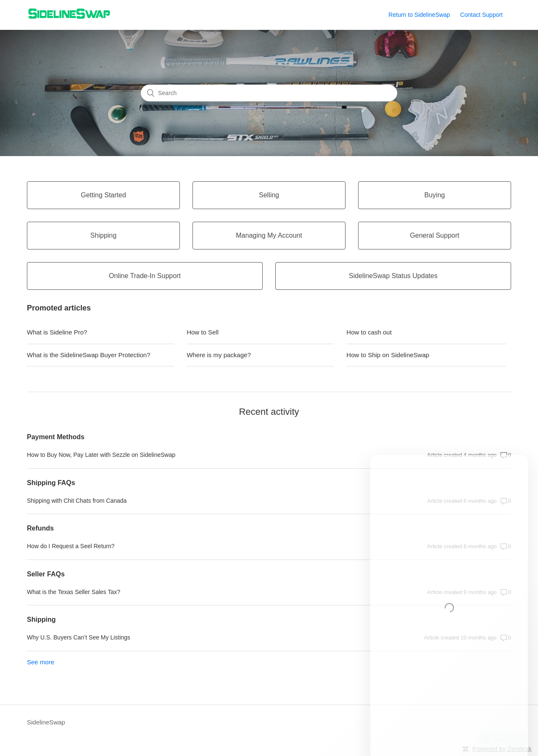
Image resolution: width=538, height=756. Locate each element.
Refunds (40, 528)
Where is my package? (219, 355)
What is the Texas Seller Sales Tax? (74, 592)
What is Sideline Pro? (57, 332)
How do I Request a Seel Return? (71, 546)
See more (41, 662)
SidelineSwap (46, 722)
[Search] (269, 93)
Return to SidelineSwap (419, 15)
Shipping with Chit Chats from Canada (77, 501)
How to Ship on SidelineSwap (388, 355)
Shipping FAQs (51, 483)
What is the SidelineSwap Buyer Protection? (89, 355)
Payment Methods (56, 437)
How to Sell (203, 332)
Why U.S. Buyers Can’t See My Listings (79, 637)
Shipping (41, 619)
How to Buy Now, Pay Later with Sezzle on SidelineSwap (101, 455)
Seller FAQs (46, 574)
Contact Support (481, 15)
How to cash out (369, 332)
